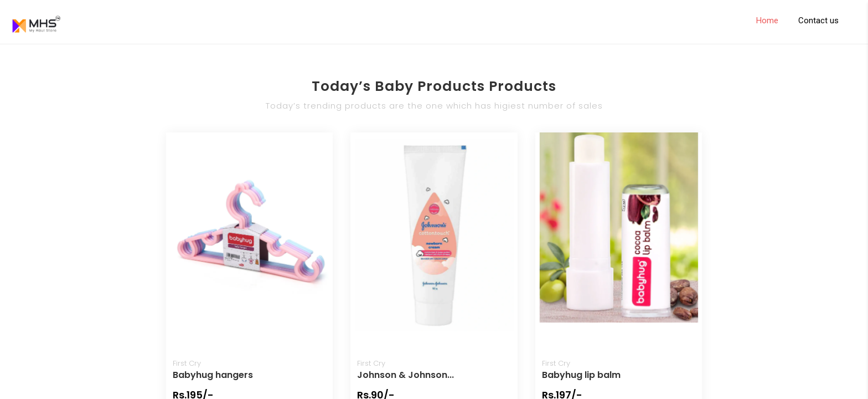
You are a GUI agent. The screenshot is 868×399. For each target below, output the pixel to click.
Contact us (818, 21)
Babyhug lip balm (581, 375)
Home (767, 21)
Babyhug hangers (213, 375)
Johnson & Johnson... (405, 375)
